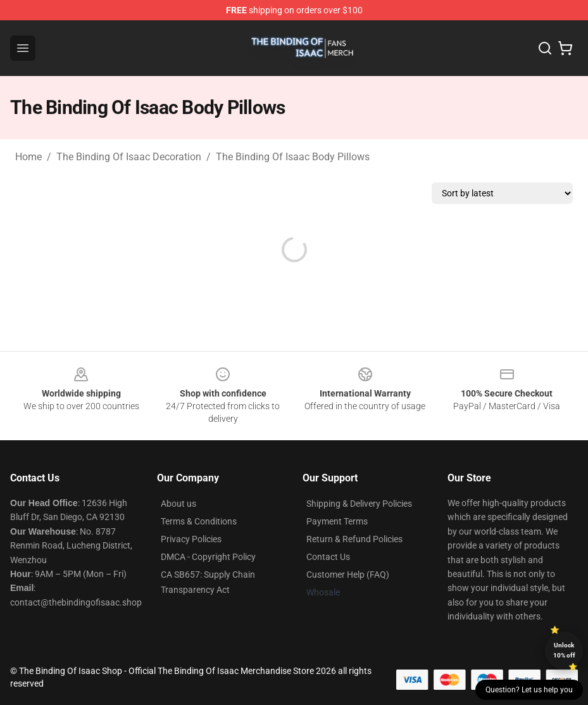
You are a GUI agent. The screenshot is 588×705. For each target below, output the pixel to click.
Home (28, 157)
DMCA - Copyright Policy (208, 557)
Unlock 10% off (564, 650)
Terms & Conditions (199, 521)
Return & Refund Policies (354, 539)
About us (178, 504)
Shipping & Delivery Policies (359, 504)
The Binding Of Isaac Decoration (129, 157)
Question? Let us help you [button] (529, 690)
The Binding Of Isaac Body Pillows (293, 157)
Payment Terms (337, 521)
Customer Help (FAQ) (348, 575)
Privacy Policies (191, 539)
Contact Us (328, 557)
